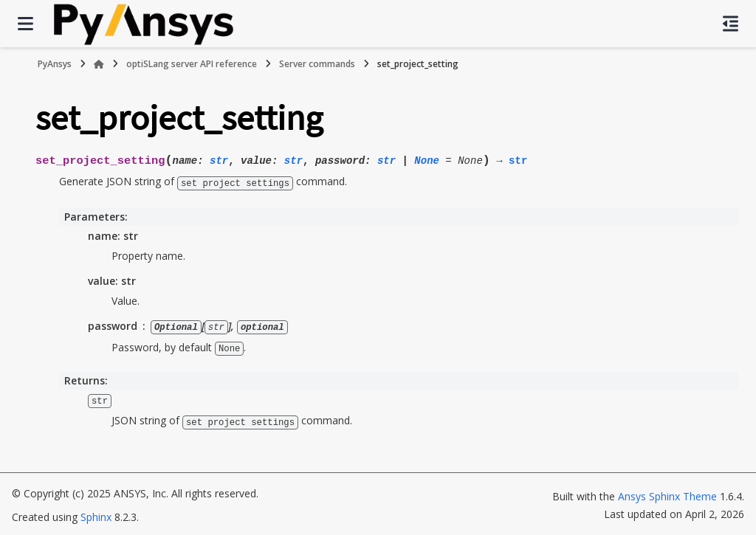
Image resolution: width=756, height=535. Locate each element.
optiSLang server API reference (192, 64)
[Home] (99, 64)
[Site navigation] (25, 24)
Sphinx (96, 514)
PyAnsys (55, 64)
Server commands (317, 64)
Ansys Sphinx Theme (667, 493)
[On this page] (731, 24)
